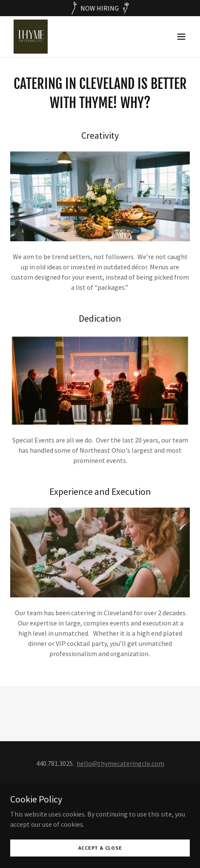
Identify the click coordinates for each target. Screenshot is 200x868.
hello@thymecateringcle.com (120, 763)
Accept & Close (100, 848)
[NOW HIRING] (100, 8)
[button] (181, 37)
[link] (31, 37)
